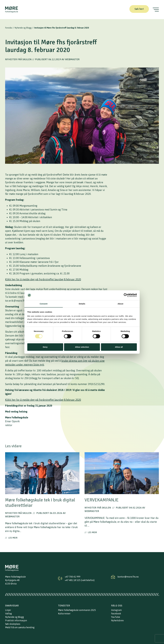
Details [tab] (82, 304)
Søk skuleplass (13, 624)
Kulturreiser (64, 614)
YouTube (116, 617)
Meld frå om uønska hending (20, 627)
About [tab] (120, 304)
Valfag (8, 614)
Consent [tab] (44, 304)
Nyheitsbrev (117, 620)
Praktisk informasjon (16, 620)
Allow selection (82, 347)
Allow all (119, 347)
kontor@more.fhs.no (128, 577)
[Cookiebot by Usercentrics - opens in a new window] (126, 295)
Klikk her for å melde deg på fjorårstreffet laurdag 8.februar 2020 (43, 279)
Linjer (8, 610)
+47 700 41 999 (73, 577)
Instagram (116, 610)
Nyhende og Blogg (23, 28)
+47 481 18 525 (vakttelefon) (80, 580)
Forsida (8, 28)
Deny (45, 347)
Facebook (116, 614)
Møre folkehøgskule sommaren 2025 (77, 610)
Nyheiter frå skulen (18, 59)
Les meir (11, 538)
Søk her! (139, 9)
